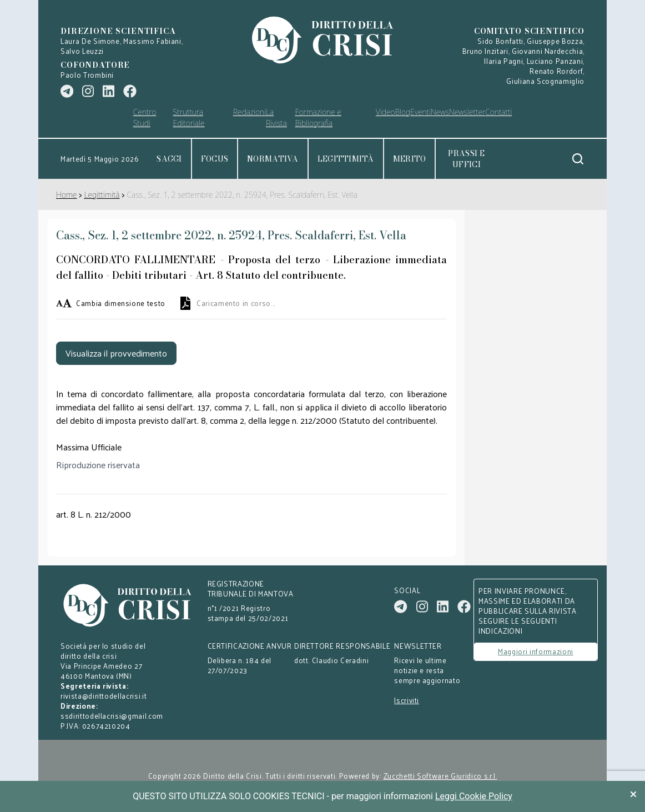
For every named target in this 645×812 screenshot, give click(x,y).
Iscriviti (407, 700)
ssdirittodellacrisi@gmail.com (112, 716)
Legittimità (346, 159)
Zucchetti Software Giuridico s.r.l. (440, 776)
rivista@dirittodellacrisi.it (104, 696)
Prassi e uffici (466, 159)
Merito (410, 159)
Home (66, 195)
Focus (215, 159)
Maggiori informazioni (536, 651)
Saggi (169, 159)
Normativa (273, 159)
